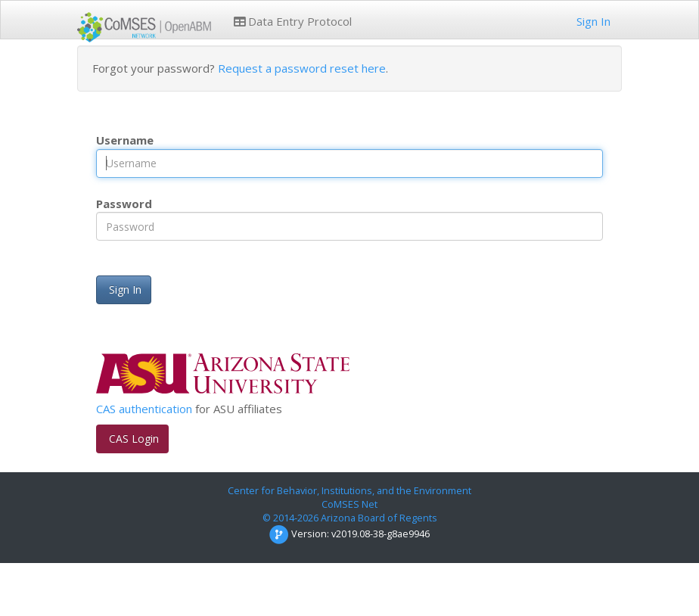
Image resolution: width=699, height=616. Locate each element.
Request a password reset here (302, 68)
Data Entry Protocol (293, 21)
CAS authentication (144, 409)
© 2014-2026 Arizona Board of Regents (350, 518)
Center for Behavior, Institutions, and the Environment (349, 490)
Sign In (592, 21)
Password (124, 204)
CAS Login (132, 439)
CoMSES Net (349, 504)
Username (125, 140)
